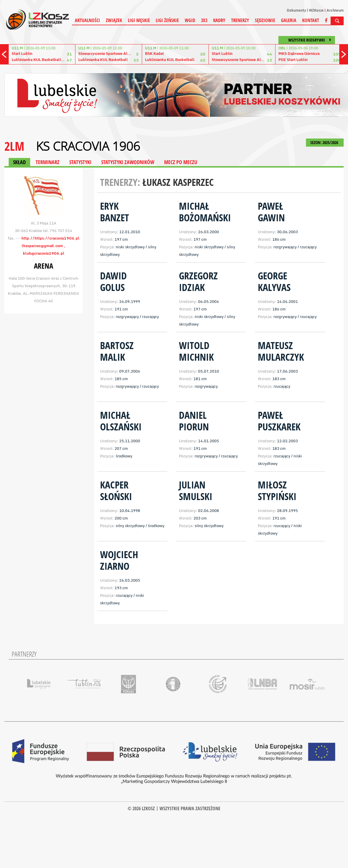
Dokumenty (296, 10)
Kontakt (311, 20)
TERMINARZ (48, 162)
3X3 (204, 20)
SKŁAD (19, 162)
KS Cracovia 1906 (88, 146)
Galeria (289, 20)
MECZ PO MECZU (181, 162)
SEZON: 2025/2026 (325, 142)
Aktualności (87, 20)
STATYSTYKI (80, 162)
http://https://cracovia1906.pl (50, 238)
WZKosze (316, 10)
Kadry (219, 20)
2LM (14, 146)
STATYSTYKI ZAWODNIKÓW (128, 162)
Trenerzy (240, 20)
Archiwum (335, 10)
